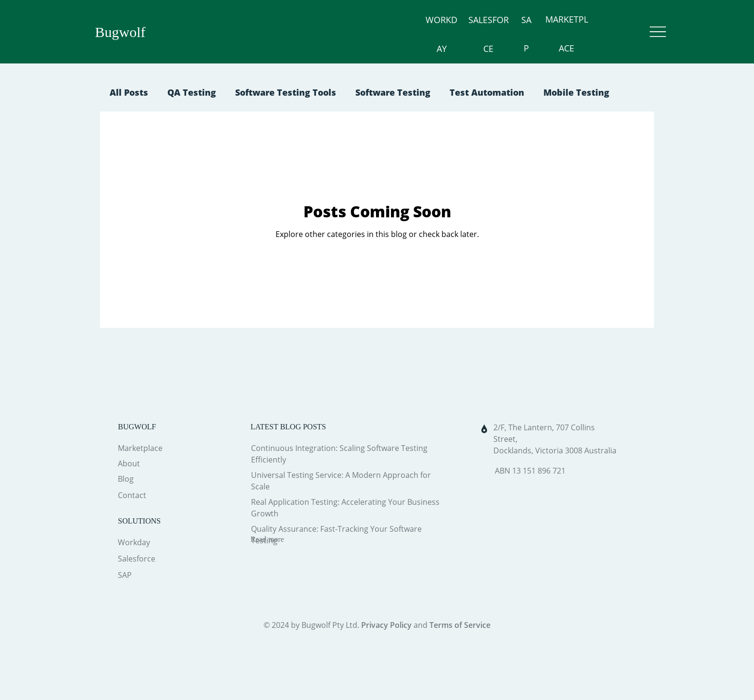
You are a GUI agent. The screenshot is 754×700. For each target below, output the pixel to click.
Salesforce (137, 559)
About (129, 463)
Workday (134, 542)
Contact (132, 495)
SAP (510, 34)
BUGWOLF (137, 427)
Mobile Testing (576, 92)
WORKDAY (404, 34)
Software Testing (393, 92)
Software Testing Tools (286, 92)
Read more (267, 539)
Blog (126, 479)
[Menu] (658, 32)
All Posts (129, 92)
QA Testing (192, 92)
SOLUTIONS (139, 521)
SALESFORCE (463, 34)
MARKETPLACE (560, 34)
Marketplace (140, 448)
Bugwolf (120, 32)
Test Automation (487, 92)
